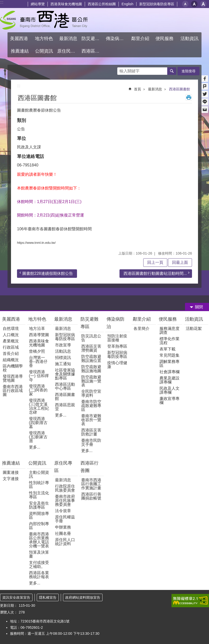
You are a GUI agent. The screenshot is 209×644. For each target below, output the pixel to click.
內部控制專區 (39, 526)
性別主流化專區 (39, 495)
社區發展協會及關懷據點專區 (65, 374)
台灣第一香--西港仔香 (38, 362)
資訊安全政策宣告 (16, 597)
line (205, 102)
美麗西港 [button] (20, 39)
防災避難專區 (89, 323)
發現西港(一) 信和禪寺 (39, 376)
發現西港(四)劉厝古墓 (38, 423)
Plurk (205, 86)
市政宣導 (63, 345)
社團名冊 (63, 533)
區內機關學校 (13, 368)
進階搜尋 (188, 71)
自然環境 (11, 329)
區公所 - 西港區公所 (44, 20)
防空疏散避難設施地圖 (91, 369)
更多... (35, 447)
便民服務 (168, 319)
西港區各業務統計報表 (39, 575)
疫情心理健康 (117, 365)
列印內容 (189, 97)
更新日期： (9, 605)
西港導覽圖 (39, 335)
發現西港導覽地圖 (13, 378)
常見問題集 (169, 355)
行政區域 (11, 347)
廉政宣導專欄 (169, 401)
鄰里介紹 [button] (141, 39)
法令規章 (63, 511)
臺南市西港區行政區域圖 (13, 391)
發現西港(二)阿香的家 (38, 390)
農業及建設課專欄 (169, 380)
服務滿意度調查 (169, 331)
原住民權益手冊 (65, 519)
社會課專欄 (169, 372)
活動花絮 (194, 329)
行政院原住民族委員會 (65, 488)
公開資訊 (37, 463)
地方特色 (37, 319)
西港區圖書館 (179, 89)
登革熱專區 (117, 346)
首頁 (137, 89)
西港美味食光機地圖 (66, 4)
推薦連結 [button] (20, 51)
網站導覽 (38, 4)
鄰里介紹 (142, 319)
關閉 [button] (199, 307)
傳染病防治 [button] (117, 39)
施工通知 (63, 364)
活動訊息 (63, 351)
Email (205, 110)
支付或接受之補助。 (39, 565)
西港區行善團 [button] (93, 51)
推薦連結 (11, 463)
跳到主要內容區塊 (3, 3)
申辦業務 (63, 527)
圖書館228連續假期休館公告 (48, 273)
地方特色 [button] (44, 39)
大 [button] (203, 4)
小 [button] (185, 4)
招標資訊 (63, 358)
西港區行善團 (89, 467)
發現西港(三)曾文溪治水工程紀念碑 (39, 406)
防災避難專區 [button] (93, 39)
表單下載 (167, 349)
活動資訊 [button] (189, 39)
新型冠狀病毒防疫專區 (157, 4)
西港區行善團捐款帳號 (91, 496)
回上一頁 (155, 262)
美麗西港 (12, 319)
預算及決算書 (39, 554)
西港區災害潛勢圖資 (91, 348)
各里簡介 (141, 329)
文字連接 (11, 479)
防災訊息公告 (91, 338)
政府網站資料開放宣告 (83, 597)
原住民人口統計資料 (65, 542)
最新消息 (155, 89)
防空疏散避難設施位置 (91, 359)
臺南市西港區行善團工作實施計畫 (91, 484)
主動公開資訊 (39, 474)
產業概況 (11, 341)
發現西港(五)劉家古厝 (38, 437)
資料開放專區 (39, 515)
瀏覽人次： (9, 612)
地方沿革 (37, 329)
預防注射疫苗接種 (117, 338)
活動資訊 (194, 319)
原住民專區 (63, 467)
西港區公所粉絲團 (102, 4)
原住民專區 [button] (68, 51)
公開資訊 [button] (44, 51)
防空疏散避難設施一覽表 (91, 381)
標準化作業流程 (169, 341)
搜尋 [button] (172, 71)
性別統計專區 (39, 485)
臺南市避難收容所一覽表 (91, 420)
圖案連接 (11, 472)
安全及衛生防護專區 (39, 505)
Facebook (205, 79)
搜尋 (121, 70)
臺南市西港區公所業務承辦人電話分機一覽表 (39, 540)
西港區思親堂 (65, 407)
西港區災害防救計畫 (91, 432)
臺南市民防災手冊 (91, 442)
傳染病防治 (115, 323)
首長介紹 (11, 354)
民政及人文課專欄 (169, 390)
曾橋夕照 (37, 351)
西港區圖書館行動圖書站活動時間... (155, 273)
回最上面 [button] (180, 262)
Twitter (205, 94)
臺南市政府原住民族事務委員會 (65, 500)
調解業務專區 (169, 364)
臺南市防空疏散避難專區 (91, 406)
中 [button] (194, 4)
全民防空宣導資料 (91, 393)
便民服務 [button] (165, 39)
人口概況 (11, 335)
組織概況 (11, 360)
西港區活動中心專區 (65, 386)
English (127, 4)
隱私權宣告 (48, 597)
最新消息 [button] (68, 39)
